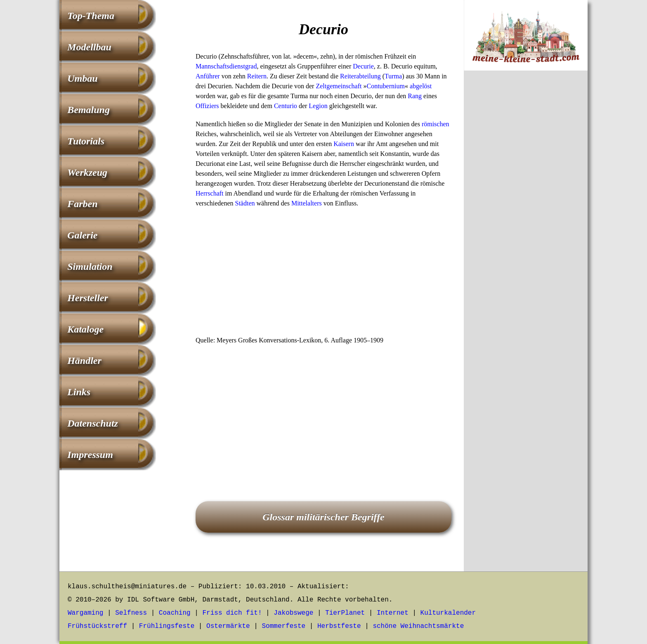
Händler (84, 361)
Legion (318, 106)
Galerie (82, 235)
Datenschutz (93, 423)
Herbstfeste (339, 626)
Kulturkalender (448, 613)
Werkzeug (87, 172)
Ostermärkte (228, 626)
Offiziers (207, 106)
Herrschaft (210, 193)
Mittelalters (307, 203)
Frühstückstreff (97, 626)
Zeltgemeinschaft (339, 86)
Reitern (257, 76)
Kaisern (344, 144)
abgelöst (421, 86)
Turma (393, 76)
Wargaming (85, 613)
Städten (245, 203)
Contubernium (385, 86)
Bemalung (89, 110)
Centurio (286, 106)
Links (79, 392)
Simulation (90, 267)
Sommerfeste (284, 626)
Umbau (82, 78)
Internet (393, 613)
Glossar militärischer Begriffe (323, 517)
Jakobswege (293, 613)
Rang (415, 96)
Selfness (131, 613)
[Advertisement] (323, 274)
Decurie (363, 66)
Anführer (208, 76)
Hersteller (88, 298)
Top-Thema (91, 16)
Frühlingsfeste (167, 626)
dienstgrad (243, 66)
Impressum (90, 455)
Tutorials (86, 141)
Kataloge (85, 329)
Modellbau (89, 47)
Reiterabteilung (360, 76)
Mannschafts (213, 66)
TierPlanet (345, 613)
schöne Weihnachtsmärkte (418, 626)
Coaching (175, 613)
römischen (436, 124)
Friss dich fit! (232, 613)
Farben (82, 204)
